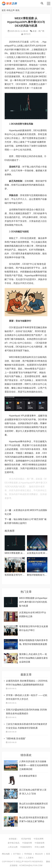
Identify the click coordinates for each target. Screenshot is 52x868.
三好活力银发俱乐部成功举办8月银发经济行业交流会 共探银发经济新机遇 (27, 726)
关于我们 (17, 854)
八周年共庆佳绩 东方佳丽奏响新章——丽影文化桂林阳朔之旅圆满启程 (34, 765)
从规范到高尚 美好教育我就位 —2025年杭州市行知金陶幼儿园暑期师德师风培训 (27, 683)
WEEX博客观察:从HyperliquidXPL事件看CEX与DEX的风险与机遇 (33, 602)
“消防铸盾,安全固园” (16, 739)
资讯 (17, 10)
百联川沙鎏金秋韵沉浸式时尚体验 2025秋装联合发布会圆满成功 (26, 712)
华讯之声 (19, 3)
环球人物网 (40, 847)
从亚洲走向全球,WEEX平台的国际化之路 (33, 614)
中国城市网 (27, 843)
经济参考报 (26, 839)
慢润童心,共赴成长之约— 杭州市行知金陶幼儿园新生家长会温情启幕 (34, 658)
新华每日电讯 (14, 843)
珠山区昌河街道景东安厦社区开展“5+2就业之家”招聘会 (34, 819)
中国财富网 (40, 843)
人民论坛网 (13, 847)
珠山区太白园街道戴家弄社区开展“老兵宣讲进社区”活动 (34, 806)
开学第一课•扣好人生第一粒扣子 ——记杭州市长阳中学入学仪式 (27, 697)
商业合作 (39, 854)
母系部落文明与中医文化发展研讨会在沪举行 (34, 628)
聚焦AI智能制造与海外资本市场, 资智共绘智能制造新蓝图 (33, 642)
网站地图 (6, 854)
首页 (4, 10)
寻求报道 (28, 854)
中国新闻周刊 (26, 847)
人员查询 (30, 858)
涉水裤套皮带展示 (28, 776)
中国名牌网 (39, 839)
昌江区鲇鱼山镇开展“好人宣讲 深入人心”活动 (33, 792)
